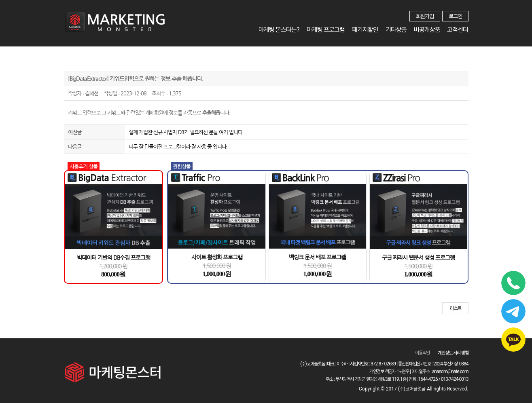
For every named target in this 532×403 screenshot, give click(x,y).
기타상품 (396, 30)
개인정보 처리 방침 (453, 353)
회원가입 (425, 16)
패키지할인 (365, 30)
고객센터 (458, 30)
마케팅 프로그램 (326, 30)
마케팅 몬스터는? (279, 30)
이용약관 (422, 353)
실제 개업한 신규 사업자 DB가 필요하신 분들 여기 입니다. (186, 132)
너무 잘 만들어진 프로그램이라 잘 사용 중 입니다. (178, 147)
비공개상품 (427, 30)
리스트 (455, 308)
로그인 (455, 16)
